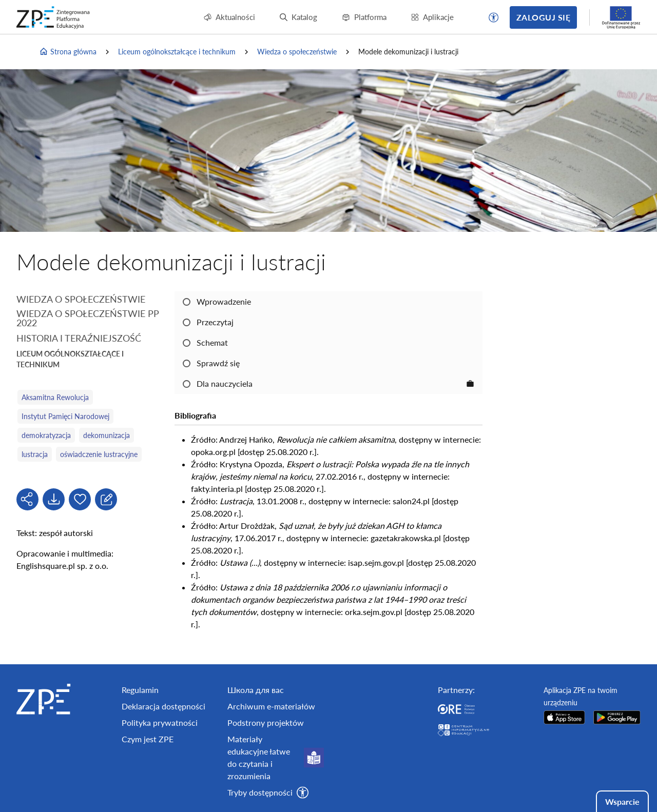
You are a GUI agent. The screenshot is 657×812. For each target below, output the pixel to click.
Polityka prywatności (160, 722)
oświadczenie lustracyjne (99, 454)
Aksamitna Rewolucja (55, 397)
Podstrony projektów (266, 722)
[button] (494, 17)
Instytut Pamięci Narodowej (65, 416)
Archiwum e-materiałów (271, 706)
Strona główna (68, 52)
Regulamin (140, 690)
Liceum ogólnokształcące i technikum (177, 52)
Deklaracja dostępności (163, 706)
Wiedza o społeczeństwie (297, 52)
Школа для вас (256, 690)
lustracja (35, 454)
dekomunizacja (107, 435)
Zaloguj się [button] (543, 17)
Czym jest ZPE (148, 739)
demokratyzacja (46, 435)
